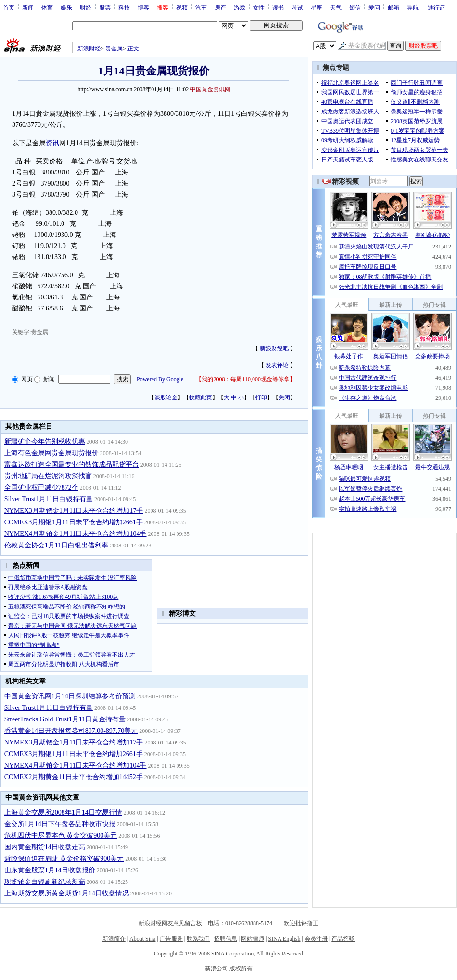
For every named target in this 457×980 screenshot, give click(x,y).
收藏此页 (201, 397)
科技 (124, 7)
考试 (297, 7)
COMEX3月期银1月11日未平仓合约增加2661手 (74, 522)
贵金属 (114, 49)
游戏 (240, 7)
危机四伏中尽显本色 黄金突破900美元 (61, 836)
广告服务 (171, 939)
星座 (317, 7)
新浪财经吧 (274, 348)
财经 (86, 7)
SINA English (284, 939)
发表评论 (277, 365)
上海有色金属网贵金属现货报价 (51, 453)
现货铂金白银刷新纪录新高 (45, 882)
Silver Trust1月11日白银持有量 (49, 499)
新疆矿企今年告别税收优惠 (45, 441)
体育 (47, 7)
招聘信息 (226, 939)
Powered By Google (160, 379)
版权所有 (241, 968)
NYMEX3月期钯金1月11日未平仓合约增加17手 (74, 511)
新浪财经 (89, 49)
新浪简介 (114, 939)
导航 (413, 7)
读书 (278, 7)
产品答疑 (343, 939)
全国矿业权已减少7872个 (41, 488)
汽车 (201, 7)
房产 (220, 7)
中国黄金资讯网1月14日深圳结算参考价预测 (70, 696)
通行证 (436, 7)
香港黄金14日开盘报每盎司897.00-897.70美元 (71, 731)
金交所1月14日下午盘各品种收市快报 (60, 824)
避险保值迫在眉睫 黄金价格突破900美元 (64, 859)
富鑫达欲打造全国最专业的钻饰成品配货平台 (72, 465)
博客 (143, 7)
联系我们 (198, 939)
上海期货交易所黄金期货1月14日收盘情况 (67, 893)
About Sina (142, 939)
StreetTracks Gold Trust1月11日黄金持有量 (65, 719)
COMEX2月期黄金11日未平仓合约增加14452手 (74, 777)
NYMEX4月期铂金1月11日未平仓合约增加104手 (76, 534)
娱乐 (66, 7)
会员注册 (316, 939)
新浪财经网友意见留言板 (170, 923)
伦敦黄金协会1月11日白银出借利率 (56, 545)
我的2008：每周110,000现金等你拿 (246, 379)
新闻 (28, 7)
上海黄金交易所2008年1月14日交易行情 (63, 813)
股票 (105, 7)
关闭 (284, 397)
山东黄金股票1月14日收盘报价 (50, 870)
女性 (259, 7)
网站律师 (253, 939)
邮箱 (394, 7)
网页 (27, 379)
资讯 (52, 143)
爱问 (374, 7)
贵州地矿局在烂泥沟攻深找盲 (48, 476)
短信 (355, 7)
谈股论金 (166, 397)
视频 (182, 7)
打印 (261, 397)
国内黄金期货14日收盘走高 (45, 847)
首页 (9, 7)
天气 (336, 7)
